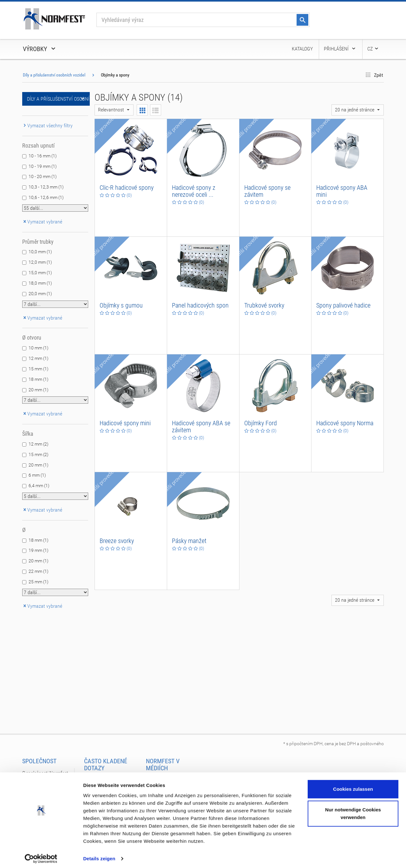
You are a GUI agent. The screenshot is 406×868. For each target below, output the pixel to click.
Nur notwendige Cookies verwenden (353, 810)
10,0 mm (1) (40, 252)
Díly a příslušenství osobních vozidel (54, 75)
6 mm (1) (37, 475)
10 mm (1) (39, 348)
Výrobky (40, 49)
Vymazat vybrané (42, 222)
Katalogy (302, 49)
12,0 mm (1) (40, 262)
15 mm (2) (39, 454)
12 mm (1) (39, 358)
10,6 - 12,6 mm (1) (46, 197)
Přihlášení (340, 49)
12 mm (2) (39, 444)
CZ (373, 49)
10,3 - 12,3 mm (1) (46, 187)
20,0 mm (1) (40, 294)
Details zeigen (99, 855)
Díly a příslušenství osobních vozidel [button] (58, 99)
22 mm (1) (39, 571)
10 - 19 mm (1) (43, 166)
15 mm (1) (39, 369)
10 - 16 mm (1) (43, 156)
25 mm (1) (39, 582)
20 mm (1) (39, 390)
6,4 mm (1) (39, 486)
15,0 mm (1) (40, 273)
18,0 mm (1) (40, 283)
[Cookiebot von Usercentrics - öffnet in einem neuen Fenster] (41, 856)
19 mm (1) (39, 550)
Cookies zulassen (353, 786)
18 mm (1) (39, 379)
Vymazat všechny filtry (47, 126)
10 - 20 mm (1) (43, 176)
